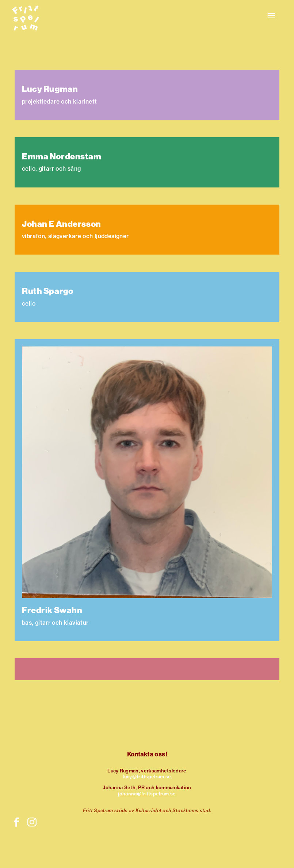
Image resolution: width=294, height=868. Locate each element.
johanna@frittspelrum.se (147, 794)
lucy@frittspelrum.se (147, 776)
